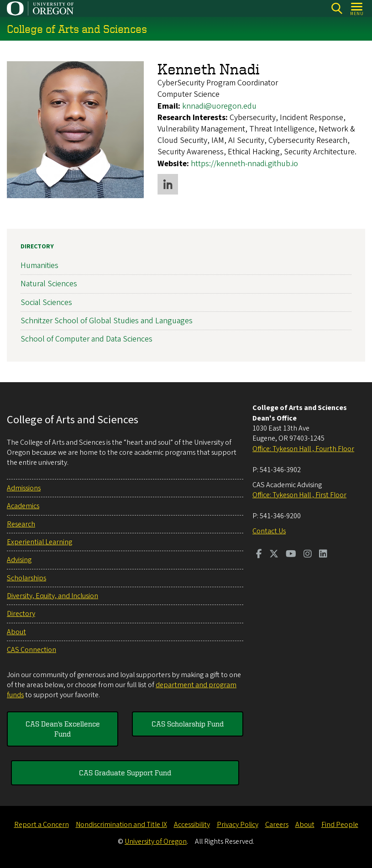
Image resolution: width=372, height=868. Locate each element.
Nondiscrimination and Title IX (121, 825)
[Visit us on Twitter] (274, 555)
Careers (277, 825)
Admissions (24, 488)
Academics (23, 506)
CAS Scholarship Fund (188, 724)
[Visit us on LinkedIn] (323, 555)
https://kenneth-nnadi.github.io (244, 163)
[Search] (337, 8)
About (16, 632)
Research (21, 524)
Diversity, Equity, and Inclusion (52, 596)
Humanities (39, 266)
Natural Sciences (49, 284)
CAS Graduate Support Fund (125, 773)
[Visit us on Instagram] (308, 555)
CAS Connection (31, 650)
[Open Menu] (357, 8)
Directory (37, 247)
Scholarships (26, 578)
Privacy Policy (238, 825)
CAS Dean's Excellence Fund (63, 729)
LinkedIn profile (168, 184)
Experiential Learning (39, 542)
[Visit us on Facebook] (259, 555)
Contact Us (269, 531)
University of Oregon (156, 842)
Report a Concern (42, 825)
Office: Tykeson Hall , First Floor (299, 495)
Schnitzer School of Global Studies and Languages (107, 321)
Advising (19, 560)
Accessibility (192, 825)
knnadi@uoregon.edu (219, 106)
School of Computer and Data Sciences (86, 339)
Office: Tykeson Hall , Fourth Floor (303, 449)
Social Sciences (46, 302)
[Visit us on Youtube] (291, 555)
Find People (340, 825)
